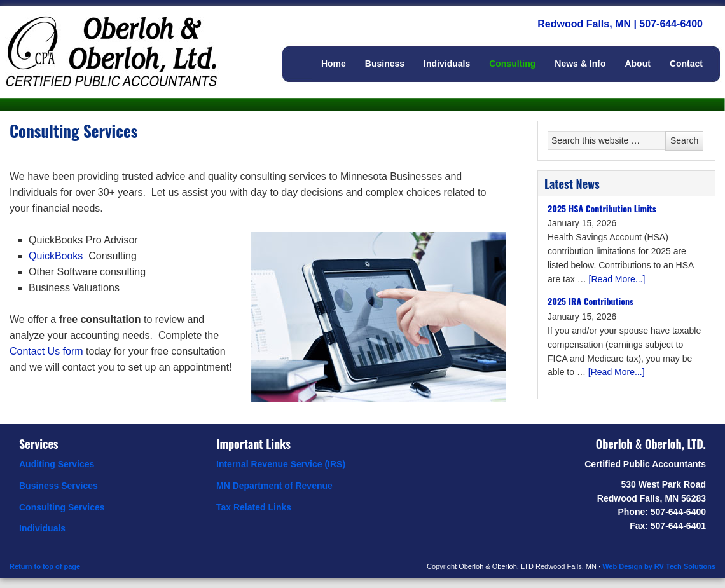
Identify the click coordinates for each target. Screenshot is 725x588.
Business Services (59, 486)
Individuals (42, 528)
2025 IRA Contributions (590, 301)
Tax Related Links (254, 507)
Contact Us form (46, 351)
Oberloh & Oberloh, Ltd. (127, 38)
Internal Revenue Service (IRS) (281, 464)
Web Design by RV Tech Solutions (659, 566)
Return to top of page (45, 566)
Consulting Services (62, 507)
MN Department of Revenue (274, 486)
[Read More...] (617, 279)
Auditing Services (57, 464)
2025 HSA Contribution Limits (602, 208)
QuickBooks (56, 256)
